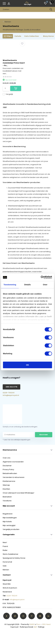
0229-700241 (9, 393)
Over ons (7, 458)
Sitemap (6, 485)
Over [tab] (45, 285)
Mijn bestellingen (10, 518)
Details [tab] (27, 285)
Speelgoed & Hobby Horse (14, 558)
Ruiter (5, 550)
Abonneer (44, 435)
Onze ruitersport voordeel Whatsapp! (18, 493)
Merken (8, 22)
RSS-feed (46, 624)
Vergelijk (8, 94)
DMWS (32, 624)
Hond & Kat (7, 562)
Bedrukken (7, 497)
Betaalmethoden (10, 473)
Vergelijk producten (11, 529)
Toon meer (46, 30)
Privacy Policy (8, 470)
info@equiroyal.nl (11, 395)
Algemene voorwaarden (13, 462)
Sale (5, 566)
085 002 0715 (11, 387)
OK (28, 365)
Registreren (8, 514)
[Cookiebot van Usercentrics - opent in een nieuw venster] (41, 277)
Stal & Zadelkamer (11, 554)
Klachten (6, 489)
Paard (5, 546)
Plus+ (39, 624)
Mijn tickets (7, 522)
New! (5, 542)
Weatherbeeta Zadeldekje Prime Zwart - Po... (14, 63)
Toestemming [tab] (10, 285)
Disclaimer (7, 466)
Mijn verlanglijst (9, 525)
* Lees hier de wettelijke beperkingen (17, 440)
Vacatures (7, 501)
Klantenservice (9, 481)
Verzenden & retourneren (14, 477)
